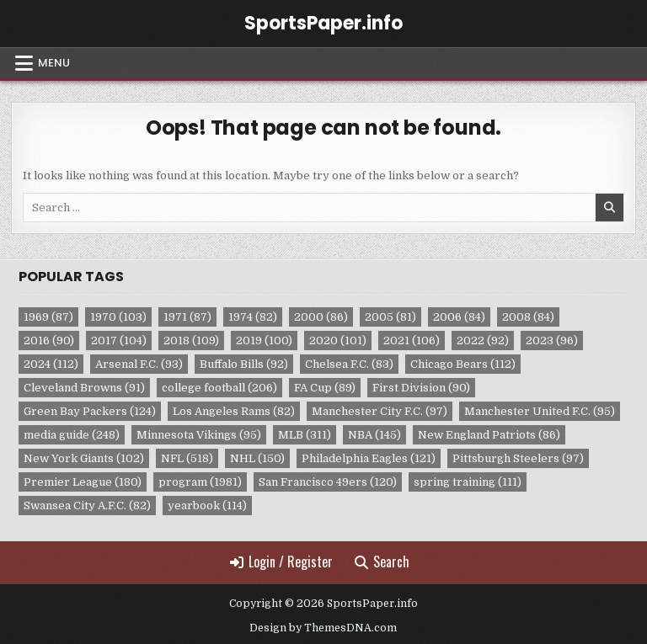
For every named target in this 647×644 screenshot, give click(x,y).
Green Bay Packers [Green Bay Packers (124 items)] (90, 411)
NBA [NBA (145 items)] (374, 435)
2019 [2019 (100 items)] (264, 341)
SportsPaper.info (323, 23)
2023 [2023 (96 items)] (552, 341)
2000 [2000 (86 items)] (321, 317)
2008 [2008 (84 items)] (528, 317)
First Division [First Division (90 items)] (421, 388)
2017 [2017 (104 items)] (119, 341)
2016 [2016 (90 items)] (49, 341)
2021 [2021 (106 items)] (412, 341)
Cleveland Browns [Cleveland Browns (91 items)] (84, 388)
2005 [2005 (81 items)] (390, 317)
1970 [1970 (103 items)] (118, 317)
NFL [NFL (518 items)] (187, 458)
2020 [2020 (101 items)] (338, 341)
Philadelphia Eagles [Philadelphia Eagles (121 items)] (369, 458)
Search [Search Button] (382, 562)
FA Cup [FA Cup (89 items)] (325, 388)
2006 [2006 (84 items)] (459, 317)
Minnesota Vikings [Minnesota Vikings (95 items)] (199, 435)
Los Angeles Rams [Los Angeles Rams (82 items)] (234, 411)
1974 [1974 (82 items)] (253, 317)
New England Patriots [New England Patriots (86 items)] (489, 435)
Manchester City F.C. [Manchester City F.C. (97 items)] (380, 411)
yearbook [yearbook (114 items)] (207, 506)
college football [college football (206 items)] (219, 388)
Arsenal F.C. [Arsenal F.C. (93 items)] (139, 364)
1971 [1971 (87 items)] (187, 317)
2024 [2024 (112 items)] (51, 364)
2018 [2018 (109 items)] (191, 341)
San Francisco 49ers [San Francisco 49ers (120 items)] (328, 482)
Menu (54, 63)
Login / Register (281, 562)
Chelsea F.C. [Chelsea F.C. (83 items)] (349, 364)
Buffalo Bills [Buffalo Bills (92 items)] (244, 364)
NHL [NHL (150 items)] (257, 458)
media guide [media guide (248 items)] (72, 435)
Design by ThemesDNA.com (323, 628)
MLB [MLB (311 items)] (305, 435)
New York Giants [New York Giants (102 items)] (84, 458)
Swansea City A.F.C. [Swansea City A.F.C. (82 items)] (87, 506)
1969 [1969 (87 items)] (48, 317)
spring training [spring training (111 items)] (468, 482)
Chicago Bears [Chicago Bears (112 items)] (463, 364)
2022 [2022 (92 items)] (483, 341)
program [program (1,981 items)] (200, 482)
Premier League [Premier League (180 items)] (83, 482)
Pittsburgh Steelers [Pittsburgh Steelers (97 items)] (518, 458)
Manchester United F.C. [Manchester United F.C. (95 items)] (540, 411)
